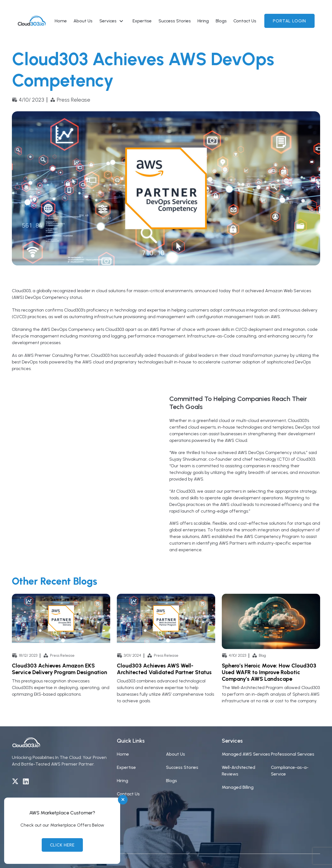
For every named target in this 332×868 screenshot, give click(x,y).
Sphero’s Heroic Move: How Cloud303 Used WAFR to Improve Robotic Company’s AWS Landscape (269, 672)
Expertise (142, 21)
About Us (83, 21)
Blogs (221, 21)
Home (61, 21)
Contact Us (245, 21)
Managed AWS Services (246, 754)
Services (108, 21)
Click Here (62, 845)
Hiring (203, 21)
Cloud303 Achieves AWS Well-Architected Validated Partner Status (164, 669)
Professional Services (293, 754)
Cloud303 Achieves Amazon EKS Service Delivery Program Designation (60, 669)
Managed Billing (238, 787)
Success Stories (175, 21)
